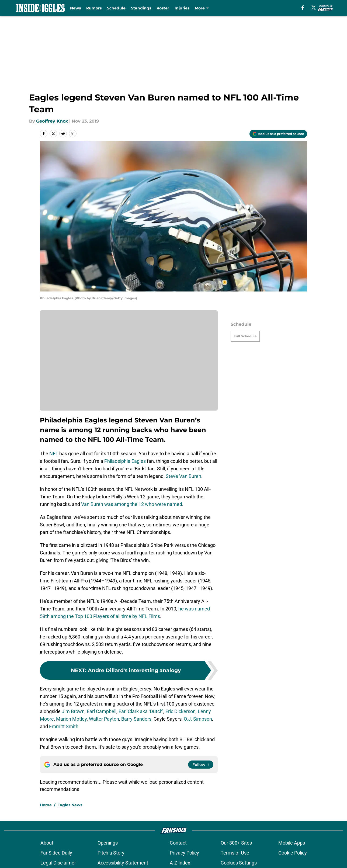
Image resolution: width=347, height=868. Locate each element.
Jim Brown (73, 711)
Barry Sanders (136, 719)
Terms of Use (235, 853)
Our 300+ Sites (236, 843)
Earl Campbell (102, 711)
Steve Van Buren (183, 476)
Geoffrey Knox (52, 121)
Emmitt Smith (64, 726)
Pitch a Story (111, 853)
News (75, 8)
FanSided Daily (56, 853)
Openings (108, 843)
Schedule (116, 8)
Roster (163, 8)
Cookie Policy (293, 853)
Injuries (182, 8)
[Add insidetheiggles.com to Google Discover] (278, 134)
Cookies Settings (239, 863)
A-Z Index (180, 863)
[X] (314, 8)
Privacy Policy (184, 853)
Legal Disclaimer (58, 863)
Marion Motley (71, 719)
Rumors (94, 8)
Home (46, 805)
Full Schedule (245, 336)
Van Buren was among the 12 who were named (132, 504)
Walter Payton (104, 719)
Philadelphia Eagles (125, 461)
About (47, 843)
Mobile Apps (292, 843)
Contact (178, 843)
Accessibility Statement (123, 863)
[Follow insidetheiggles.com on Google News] (201, 765)
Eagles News (70, 805)
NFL (54, 454)
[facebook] (303, 8)
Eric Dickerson (181, 711)
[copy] (73, 134)
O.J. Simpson (198, 719)
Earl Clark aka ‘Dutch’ (141, 711)
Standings (141, 8)
